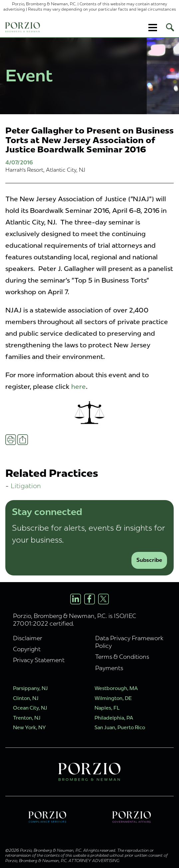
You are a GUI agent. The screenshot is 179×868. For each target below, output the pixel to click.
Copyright (27, 649)
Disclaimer (28, 638)
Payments (109, 668)
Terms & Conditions (122, 657)
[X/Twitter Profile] (103, 599)
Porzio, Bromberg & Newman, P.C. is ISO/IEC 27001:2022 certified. (75, 620)
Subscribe (149, 560)
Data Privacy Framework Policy (129, 642)
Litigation (26, 486)
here (79, 387)
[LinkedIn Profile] (76, 599)
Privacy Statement (39, 660)
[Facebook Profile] (89, 599)
